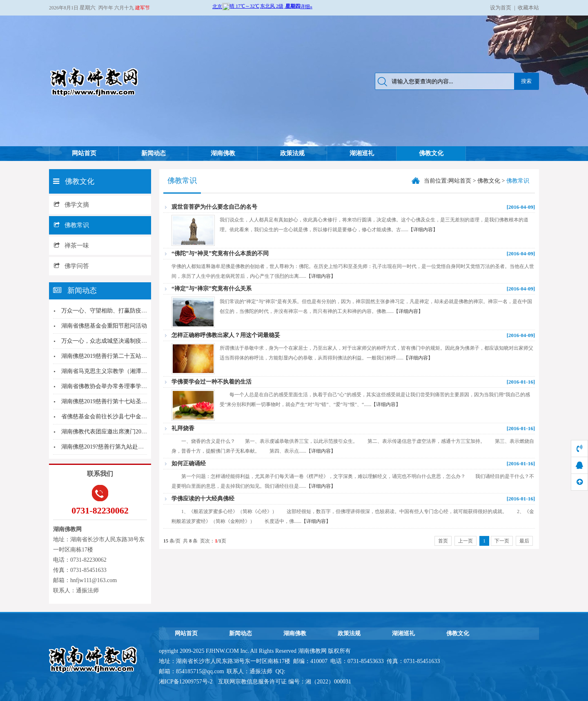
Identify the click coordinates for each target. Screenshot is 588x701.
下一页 (502, 541)
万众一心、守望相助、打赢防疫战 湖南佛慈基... (121, 311)
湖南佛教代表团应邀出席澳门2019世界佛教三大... (124, 432)
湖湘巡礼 (362, 153)
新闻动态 (154, 153)
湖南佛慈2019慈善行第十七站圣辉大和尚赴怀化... (124, 401)
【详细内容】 (423, 230)
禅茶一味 (71, 246)
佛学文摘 (71, 205)
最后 (524, 541)
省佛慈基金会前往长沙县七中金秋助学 (110, 416)
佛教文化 (431, 153)
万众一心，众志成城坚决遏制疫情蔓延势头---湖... (124, 341)
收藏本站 (528, 8)
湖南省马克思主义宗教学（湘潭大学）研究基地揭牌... (129, 371)
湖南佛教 (223, 153)
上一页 (465, 541)
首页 (443, 541)
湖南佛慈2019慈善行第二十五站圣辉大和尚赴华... (124, 356)
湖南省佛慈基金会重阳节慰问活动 (104, 326)
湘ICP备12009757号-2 (186, 682)
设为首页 (501, 8)
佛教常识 (71, 225)
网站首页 (84, 153)
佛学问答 (71, 266)
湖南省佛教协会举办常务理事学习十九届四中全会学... (129, 386)
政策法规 (292, 153)
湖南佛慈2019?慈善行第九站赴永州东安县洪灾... (122, 447)
